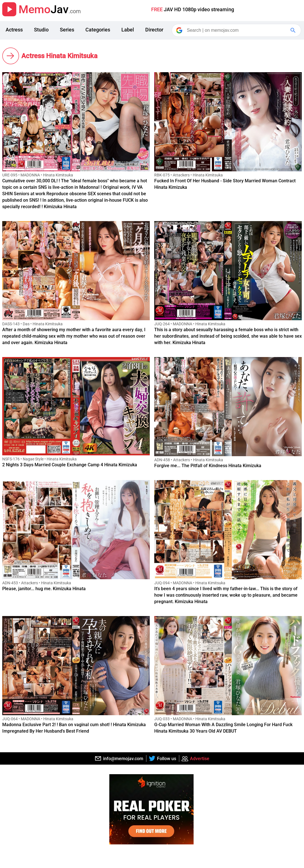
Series (67, 30)
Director (154, 30)
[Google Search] (294, 30)
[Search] (237, 30)
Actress (14, 30)
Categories (98, 30)
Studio (41, 30)
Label (128, 30)
